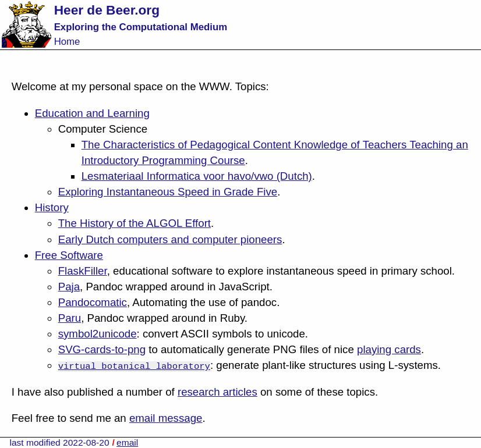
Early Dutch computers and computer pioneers (170, 239)
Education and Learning (92, 113)
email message (166, 418)
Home (67, 42)
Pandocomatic (93, 302)
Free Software (69, 255)
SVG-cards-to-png (102, 349)
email (127, 442)
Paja (69, 287)
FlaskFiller (83, 271)
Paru (70, 318)
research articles (217, 392)
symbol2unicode (98, 334)
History (52, 207)
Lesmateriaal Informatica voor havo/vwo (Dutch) (197, 176)
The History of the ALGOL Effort (135, 223)
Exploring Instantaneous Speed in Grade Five (168, 192)
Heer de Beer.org (107, 10)
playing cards (389, 349)
